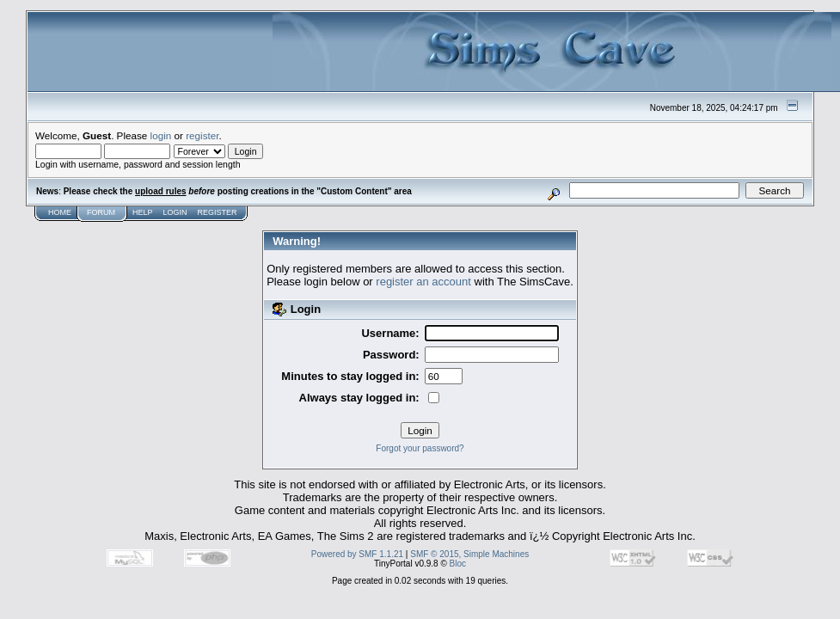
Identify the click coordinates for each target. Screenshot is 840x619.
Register (218, 212)
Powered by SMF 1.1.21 (357, 554)
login (161, 135)
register (202, 135)
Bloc (458, 564)
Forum (101, 212)
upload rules (160, 191)
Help (143, 212)
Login (175, 212)
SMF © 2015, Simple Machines (469, 554)
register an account (423, 282)
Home (60, 212)
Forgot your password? (420, 448)
